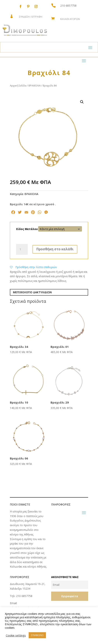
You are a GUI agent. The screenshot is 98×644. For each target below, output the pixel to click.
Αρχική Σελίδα (18, 86)
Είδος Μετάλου (27, 229)
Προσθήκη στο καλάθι (55, 249)
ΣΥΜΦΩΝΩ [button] (37, 635)
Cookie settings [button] (16, 635)
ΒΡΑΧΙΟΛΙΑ (35, 86)
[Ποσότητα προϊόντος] (22, 249)
